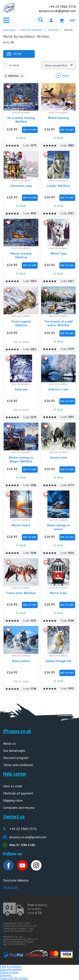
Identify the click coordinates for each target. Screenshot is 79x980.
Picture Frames (9, 972)
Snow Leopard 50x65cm (21, 323)
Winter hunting (58, 118)
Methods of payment (18, 793)
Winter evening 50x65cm (21, 255)
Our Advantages (14, 751)
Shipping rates (13, 800)
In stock (14, 65)
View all (16, 76)
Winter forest (21, 525)
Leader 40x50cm (58, 186)
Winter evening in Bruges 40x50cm (21, 459)
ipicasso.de (11, 887)
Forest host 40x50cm (21, 593)
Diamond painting (11, 969)
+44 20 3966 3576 (23, 829)
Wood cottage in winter (58, 527)
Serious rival (58, 458)
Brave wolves (21, 661)
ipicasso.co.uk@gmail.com (57, 11)
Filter (14, 54)
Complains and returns (19, 808)
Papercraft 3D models (14, 978)
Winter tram (58, 593)
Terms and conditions (18, 765)
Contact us (14, 816)
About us (9, 743)
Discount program (16, 758)
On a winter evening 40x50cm (21, 120)
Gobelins (6, 975)
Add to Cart (30, 130)
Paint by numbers (11, 966)
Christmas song (21, 186)
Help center (15, 774)
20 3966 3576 (62, 7)
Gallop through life (58, 661)
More (66, 76)
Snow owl (21, 389)
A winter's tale (58, 389)
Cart (73, 21)
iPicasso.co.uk (17, 731)
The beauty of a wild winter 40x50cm (58, 323)
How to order (13, 786)
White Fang (58, 253)
